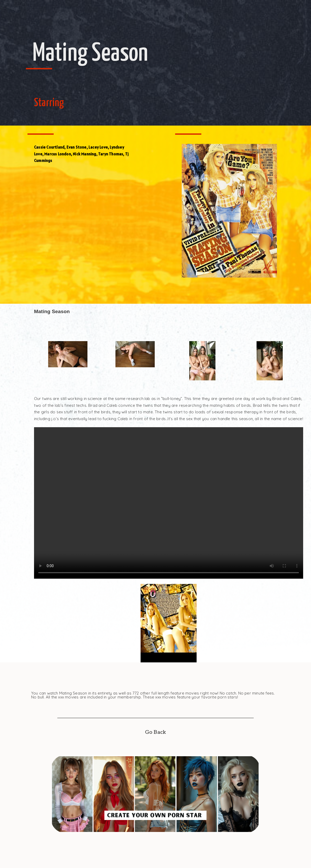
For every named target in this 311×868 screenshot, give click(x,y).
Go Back (155, 732)
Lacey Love (98, 147)
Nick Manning (84, 154)
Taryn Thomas (111, 154)
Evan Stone (77, 147)
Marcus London (58, 154)
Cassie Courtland (49, 147)
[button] (40, 362)
